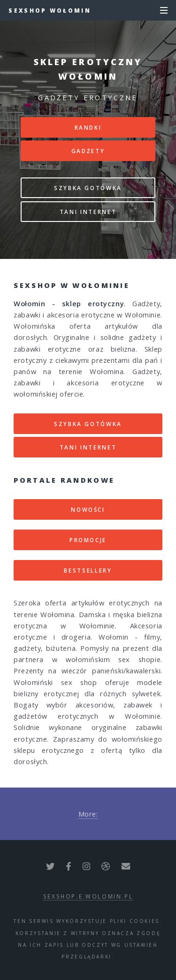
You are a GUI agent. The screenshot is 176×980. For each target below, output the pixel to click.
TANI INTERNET (88, 212)
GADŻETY (88, 151)
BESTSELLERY (88, 570)
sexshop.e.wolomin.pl (88, 896)
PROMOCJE (88, 540)
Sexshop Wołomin (50, 10)
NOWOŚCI (88, 509)
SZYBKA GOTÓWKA (88, 188)
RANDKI (88, 127)
